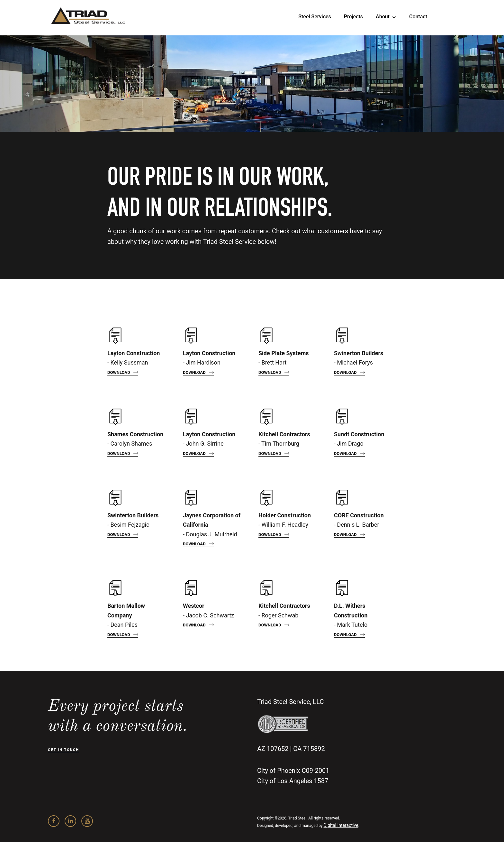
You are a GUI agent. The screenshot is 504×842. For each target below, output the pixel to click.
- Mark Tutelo (351, 615)
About (383, 17)
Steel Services (315, 17)
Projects (353, 17)
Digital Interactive (341, 825)
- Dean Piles (126, 615)
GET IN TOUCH (63, 750)
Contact (418, 17)
